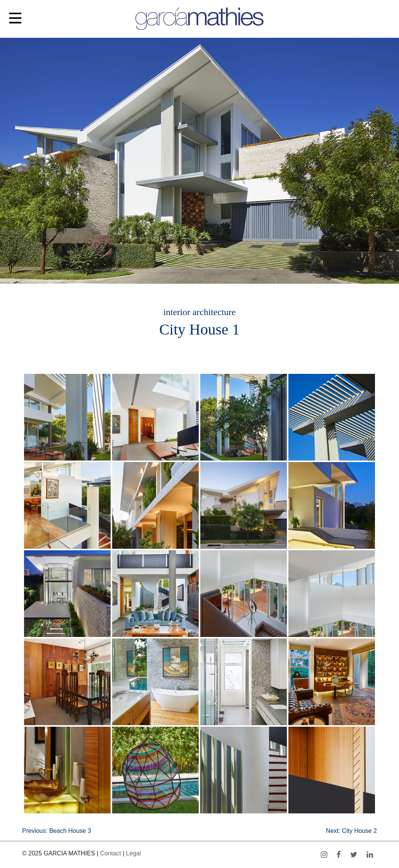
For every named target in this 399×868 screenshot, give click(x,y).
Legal (133, 853)
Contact (110, 853)
